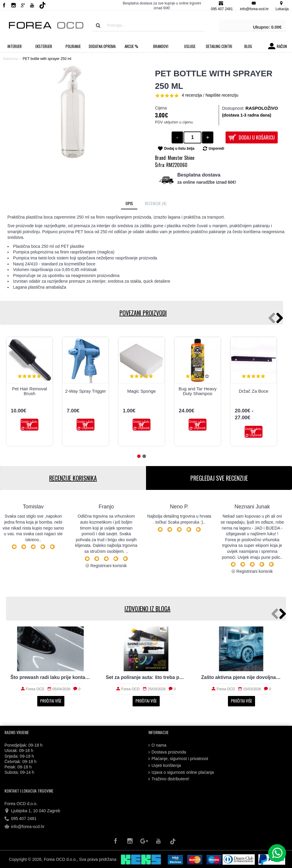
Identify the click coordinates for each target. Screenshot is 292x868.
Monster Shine (181, 158)
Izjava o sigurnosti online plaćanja (181, 772)
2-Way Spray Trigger (86, 391)
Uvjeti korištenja (165, 766)
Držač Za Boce (253, 391)
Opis (129, 203)
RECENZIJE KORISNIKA (73, 478)
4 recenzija (192, 95)
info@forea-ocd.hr (24, 827)
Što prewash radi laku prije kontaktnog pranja (51, 677)
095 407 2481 (21, 819)
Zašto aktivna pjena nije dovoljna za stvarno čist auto (241, 677)
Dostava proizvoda (167, 752)
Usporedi (216, 148)
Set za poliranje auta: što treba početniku (146, 677)
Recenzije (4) (156, 203)
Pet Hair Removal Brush (29, 391)
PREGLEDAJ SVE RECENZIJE (219, 478)
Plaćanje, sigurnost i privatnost (178, 759)
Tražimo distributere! (169, 779)
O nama (157, 745)
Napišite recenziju (222, 95)
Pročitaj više (51, 701)
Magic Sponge (142, 391)
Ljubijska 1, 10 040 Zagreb (32, 811)
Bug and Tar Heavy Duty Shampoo (197, 391)
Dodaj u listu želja (179, 148)
